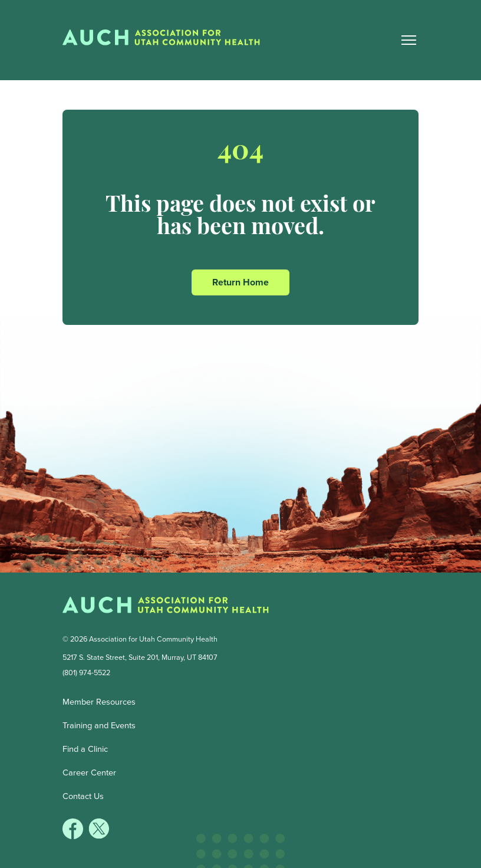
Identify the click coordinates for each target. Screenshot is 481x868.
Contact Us (83, 796)
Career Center (89, 772)
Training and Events (99, 725)
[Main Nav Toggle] (408, 40)
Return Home (240, 282)
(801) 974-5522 (86, 673)
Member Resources (99, 702)
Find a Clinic (85, 749)
